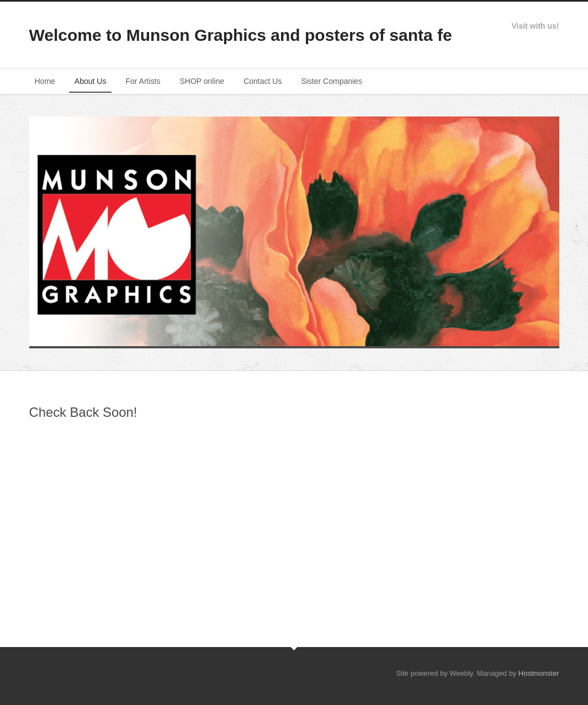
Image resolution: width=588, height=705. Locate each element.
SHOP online (202, 81)
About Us (91, 81)
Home (45, 81)
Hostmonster (539, 673)
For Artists (143, 81)
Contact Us (263, 81)
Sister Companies (332, 81)
